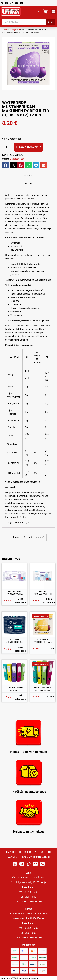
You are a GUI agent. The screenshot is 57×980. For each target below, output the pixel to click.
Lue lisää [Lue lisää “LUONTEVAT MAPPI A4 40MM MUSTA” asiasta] (49, 697)
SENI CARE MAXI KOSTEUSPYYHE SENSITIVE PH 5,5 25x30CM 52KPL (14, 593)
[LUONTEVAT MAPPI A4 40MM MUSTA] (43, 673)
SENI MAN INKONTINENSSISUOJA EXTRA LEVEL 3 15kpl (14, 641)
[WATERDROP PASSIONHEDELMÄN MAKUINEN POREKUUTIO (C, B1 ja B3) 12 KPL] (43, 624)
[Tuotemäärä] (7, 147)
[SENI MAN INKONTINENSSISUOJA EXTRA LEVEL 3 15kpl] (14, 624)
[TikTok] (12, 3)
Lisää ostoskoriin (28, 147)
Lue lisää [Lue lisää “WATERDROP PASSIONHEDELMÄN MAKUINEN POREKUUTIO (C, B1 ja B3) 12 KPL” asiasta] (49, 649)
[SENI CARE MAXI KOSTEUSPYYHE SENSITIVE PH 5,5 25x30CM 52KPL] (14, 576)
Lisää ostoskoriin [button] (20, 601)
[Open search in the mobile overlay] (29, 22)
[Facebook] (2, 3)
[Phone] (21, 3)
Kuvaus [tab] (28, 175)
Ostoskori (25, 852)
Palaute (12, 857)
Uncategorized (14, 30)
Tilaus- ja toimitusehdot (35, 857)
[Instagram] (7, 3)
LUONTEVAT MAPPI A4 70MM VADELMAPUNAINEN (14, 689)
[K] (54, 12)
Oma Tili (11, 852)
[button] (6, 165)
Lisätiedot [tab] (29, 183)
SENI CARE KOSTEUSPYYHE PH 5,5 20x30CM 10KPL (43, 593)
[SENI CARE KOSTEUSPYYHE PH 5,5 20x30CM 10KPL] (43, 576)
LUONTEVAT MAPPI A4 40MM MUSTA (43, 689)
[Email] (16, 3)
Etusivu (5, 30)
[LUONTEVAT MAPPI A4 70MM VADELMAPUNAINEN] (14, 673)
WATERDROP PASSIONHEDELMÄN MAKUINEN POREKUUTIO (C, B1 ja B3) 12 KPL (43, 641)
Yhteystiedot (43, 852)
